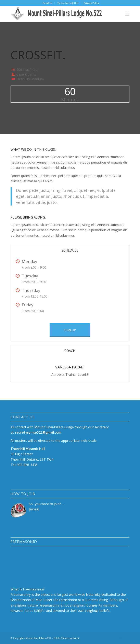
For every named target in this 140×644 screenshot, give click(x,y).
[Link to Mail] (126, 637)
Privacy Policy (91, 3)
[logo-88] (58, 14)
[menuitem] (48, 3)
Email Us (48, 3)
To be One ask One (68, 3)
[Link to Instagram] (120, 637)
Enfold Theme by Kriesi (66, 638)
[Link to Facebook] (114, 637)
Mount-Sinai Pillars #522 (39, 638)
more (34, 509)
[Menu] (127, 14)
